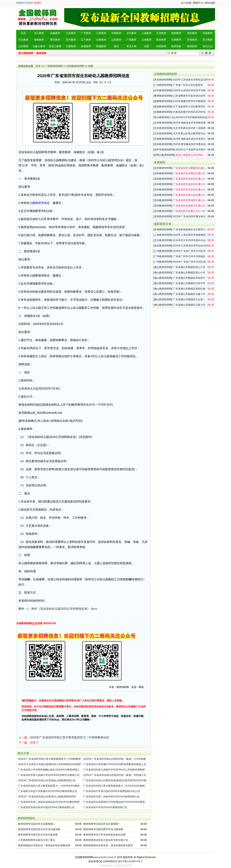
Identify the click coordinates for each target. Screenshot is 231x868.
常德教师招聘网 (163, 139)
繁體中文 (198, 3)
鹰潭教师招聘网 (163, 96)
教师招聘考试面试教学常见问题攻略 (103, 829)
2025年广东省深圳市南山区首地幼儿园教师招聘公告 (47, 780)
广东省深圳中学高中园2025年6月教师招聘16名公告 (112, 791)
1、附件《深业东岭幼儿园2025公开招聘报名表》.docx (62, 609)
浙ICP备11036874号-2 (130, 861)
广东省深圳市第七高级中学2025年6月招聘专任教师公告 (49, 775)
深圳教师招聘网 (75, 66)
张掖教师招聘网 (163, 112)
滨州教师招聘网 (163, 90)
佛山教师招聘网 (163, 267)
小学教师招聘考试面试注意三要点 (37, 840)
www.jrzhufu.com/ (103, 857)
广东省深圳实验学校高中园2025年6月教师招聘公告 (46, 807)
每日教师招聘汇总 (164, 117)
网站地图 (210, 3)
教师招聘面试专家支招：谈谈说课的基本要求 (108, 845)
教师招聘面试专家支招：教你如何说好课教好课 (44, 845)
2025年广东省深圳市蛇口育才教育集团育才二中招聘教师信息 (70, 737)
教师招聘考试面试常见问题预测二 (37, 824)
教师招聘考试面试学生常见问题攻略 (38, 835)
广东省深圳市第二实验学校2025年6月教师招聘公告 (112, 797)
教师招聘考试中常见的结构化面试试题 (104, 835)
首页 (38, 66)
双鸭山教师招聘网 (164, 155)
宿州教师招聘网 (163, 144)
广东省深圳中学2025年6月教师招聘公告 (105, 807)
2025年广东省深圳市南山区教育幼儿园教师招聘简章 (47, 797)
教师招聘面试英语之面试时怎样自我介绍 (106, 840)
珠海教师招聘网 (163, 230)
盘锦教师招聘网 (163, 107)
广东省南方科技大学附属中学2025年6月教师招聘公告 (48, 791)
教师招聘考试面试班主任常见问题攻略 (39, 829)
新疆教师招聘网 (163, 101)
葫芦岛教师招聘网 (164, 150)
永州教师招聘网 (163, 123)
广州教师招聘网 (163, 85)
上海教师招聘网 (163, 235)
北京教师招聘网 (163, 128)
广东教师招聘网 (53, 66)
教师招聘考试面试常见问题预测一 (102, 824)
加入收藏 (186, 3)
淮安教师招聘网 (163, 80)
